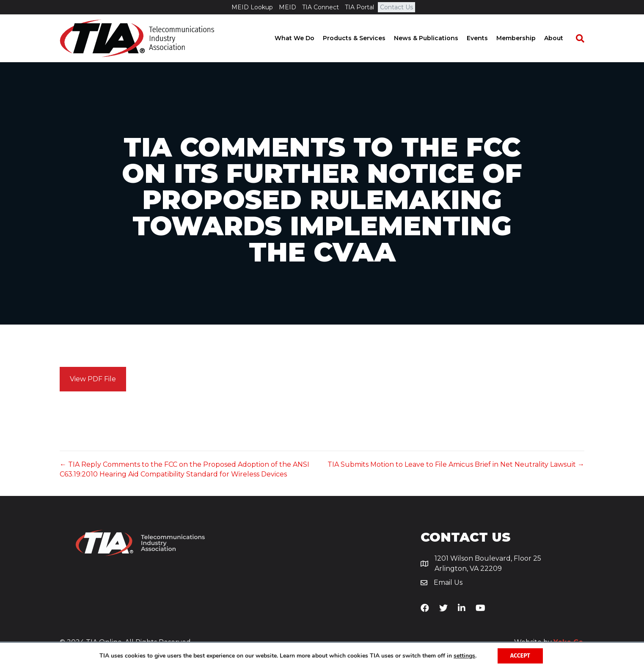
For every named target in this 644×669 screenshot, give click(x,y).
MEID (288, 7)
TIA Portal (359, 7)
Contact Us (396, 7)
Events (486, 38)
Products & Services (363, 38)
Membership (524, 38)
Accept (520, 656)
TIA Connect (321, 7)
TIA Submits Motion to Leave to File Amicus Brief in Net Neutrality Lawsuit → (456, 464)
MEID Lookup (252, 7)
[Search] (584, 39)
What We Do (303, 38)
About (562, 38)
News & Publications (435, 38)
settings (464, 656)
